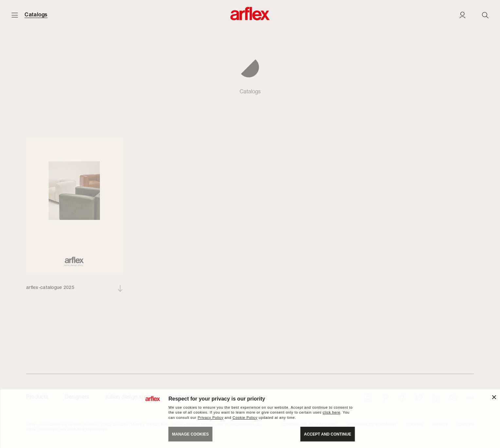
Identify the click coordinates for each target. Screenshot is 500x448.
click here (332, 412)
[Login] (462, 15)
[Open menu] (15, 15)
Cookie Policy (245, 418)
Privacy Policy (211, 418)
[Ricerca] (485, 15)
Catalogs (36, 15)
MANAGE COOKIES (191, 434)
